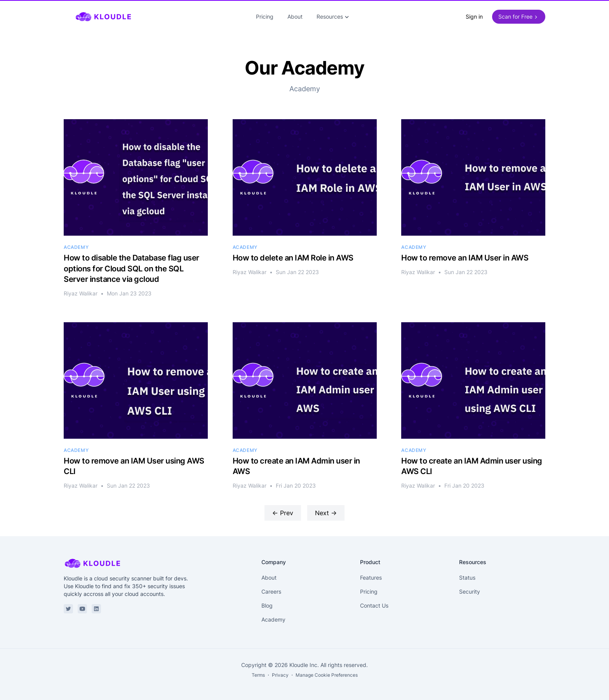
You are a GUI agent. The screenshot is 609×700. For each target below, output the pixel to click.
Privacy (280, 675)
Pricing (265, 17)
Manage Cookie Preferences (327, 675)
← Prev (283, 513)
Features (371, 578)
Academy (273, 619)
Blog (267, 605)
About (295, 17)
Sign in (474, 17)
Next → (326, 513)
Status (467, 578)
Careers (271, 591)
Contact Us (374, 605)
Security (470, 591)
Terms (258, 675)
